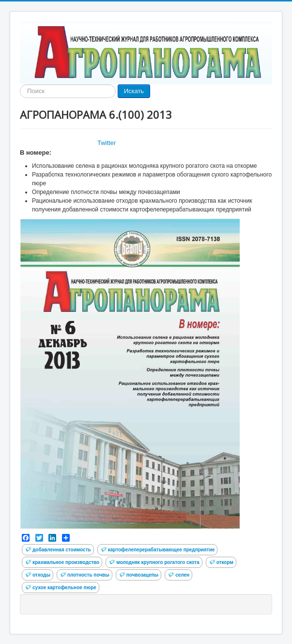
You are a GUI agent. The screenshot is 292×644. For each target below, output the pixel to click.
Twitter (107, 143)
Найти (20, 85)
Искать (134, 91)
